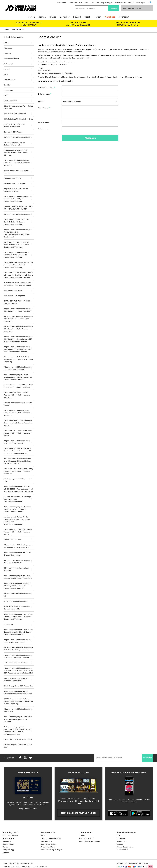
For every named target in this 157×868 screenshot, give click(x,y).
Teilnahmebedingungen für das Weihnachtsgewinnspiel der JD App (18, 692)
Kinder (53, 17)
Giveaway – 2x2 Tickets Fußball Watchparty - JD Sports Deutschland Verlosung (19, 359)
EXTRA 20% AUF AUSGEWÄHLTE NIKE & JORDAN (17, 302)
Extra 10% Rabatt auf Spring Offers (18, 739)
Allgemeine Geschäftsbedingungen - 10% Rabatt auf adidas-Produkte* (18, 310)
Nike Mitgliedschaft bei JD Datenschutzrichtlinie (14, 144)
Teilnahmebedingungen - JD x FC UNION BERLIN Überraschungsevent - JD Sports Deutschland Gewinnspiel (19, 489)
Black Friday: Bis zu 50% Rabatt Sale (19, 686)
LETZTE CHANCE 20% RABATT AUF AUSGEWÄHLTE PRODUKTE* (18, 208)
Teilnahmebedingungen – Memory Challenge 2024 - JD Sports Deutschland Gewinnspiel (17, 509)
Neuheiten (124, 17)
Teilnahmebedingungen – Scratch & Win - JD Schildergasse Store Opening (18, 719)
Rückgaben (8, 48)
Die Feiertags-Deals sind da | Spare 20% (18, 746)
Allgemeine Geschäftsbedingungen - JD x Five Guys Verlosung (18, 368)
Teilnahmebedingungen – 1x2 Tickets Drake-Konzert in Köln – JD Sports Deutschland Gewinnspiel (18, 632)
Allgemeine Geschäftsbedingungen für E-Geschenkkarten (18, 562)
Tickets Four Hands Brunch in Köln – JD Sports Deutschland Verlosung (18, 284)
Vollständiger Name (46, 88)
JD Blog (6, 853)
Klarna (7, 69)
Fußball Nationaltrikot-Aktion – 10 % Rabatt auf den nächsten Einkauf (18, 386)
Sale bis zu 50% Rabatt (13, 132)
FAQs (6, 43)
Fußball (77, 17)
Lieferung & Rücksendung (51, 838)
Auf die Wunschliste (123, 3)
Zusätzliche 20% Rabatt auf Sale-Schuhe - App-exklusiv (17, 608)
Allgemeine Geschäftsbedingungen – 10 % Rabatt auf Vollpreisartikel (18, 546)
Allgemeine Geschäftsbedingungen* (18, 214)
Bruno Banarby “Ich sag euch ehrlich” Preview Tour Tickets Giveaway (16, 153)
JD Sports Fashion (86, 838)
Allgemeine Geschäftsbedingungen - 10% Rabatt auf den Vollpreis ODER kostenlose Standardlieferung (18, 339)
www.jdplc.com (27, 863)
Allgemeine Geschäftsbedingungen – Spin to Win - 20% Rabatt (18, 641)
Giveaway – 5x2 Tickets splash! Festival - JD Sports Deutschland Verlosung (17, 413)
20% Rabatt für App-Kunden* (16, 663)
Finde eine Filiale (75, 3)
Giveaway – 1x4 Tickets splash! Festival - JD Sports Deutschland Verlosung (17, 395)
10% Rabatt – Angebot (13, 290)
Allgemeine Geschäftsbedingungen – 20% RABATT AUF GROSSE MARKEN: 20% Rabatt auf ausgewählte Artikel (19, 671)
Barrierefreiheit (122, 850)
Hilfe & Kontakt (47, 841)
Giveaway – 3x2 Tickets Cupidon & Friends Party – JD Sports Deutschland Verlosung (18, 199)
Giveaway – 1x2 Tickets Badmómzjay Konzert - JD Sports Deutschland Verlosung (19, 471)
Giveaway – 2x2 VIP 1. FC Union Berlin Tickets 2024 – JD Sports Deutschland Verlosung (17, 245)
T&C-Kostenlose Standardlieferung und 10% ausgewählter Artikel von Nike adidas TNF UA (18, 461)
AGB (6, 74)
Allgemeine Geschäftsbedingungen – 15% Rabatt (18, 710)
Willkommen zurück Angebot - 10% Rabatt (18, 404)
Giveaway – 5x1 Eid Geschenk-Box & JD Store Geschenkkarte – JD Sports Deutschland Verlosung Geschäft (19, 275)
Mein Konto (61, 3)
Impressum (8, 90)
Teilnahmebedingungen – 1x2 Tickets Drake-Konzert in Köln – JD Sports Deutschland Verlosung (18, 617)
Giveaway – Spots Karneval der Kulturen (16, 569)
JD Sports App (9, 850)
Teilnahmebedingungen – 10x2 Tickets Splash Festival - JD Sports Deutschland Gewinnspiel (18, 377)
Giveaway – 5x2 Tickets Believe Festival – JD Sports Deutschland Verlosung (17, 163)
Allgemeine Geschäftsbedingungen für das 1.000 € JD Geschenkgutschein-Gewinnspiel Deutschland (18, 233)
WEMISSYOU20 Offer (12, 540)
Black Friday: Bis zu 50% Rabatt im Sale (18, 480)
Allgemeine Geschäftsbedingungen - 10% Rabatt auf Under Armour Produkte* (18, 329)
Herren (31, 17)
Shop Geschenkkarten (28, 809)
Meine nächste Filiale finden (78, 813)
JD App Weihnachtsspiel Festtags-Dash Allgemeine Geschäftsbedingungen (18, 499)
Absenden (90, 138)
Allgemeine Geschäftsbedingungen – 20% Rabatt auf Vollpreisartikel (18, 656)
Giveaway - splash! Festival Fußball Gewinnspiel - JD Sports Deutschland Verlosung (19, 423)
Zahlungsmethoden (12, 59)
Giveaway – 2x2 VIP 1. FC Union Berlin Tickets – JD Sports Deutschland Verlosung (17, 222)
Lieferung (8, 53)
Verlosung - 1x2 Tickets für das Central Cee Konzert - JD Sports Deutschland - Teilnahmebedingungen (17, 521)
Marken (97, 17)
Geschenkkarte (9, 844)
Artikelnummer (44, 129)
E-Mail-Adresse (44, 94)
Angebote (110, 17)
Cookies (7, 85)
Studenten (7, 841)
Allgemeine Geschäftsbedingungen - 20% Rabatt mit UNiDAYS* (18, 442)
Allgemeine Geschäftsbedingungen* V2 (18, 595)
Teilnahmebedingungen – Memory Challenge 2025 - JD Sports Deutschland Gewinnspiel (17, 586)
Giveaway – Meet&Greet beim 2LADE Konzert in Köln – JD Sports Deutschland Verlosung (19, 265)
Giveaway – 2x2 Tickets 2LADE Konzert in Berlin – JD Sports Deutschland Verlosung (16, 255)
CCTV (6, 95)
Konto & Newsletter (48, 844)
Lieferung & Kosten (10, 836)
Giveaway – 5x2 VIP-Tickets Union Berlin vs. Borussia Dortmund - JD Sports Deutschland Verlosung (18, 451)
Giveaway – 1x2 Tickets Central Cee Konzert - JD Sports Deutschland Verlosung (18, 532)
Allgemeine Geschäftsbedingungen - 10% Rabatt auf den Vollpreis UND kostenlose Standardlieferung (18, 349)
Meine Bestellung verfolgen (102, 3)
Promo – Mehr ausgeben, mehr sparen (16, 172)
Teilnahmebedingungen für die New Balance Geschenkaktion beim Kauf (18, 577)
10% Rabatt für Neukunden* (15, 114)
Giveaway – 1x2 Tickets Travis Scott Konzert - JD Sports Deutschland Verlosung (18, 433)
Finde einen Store (48, 847)
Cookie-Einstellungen (125, 847)
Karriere (82, 836)
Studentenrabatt (11, 101)
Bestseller (65, 17)
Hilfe (86, 3)
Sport (87, 17)
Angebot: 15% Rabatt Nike (14, 183)
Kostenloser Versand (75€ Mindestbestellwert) (14, 125)
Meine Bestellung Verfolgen (51, 850)
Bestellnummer (44, 123)
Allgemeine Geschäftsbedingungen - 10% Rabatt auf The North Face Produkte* (18, 319)
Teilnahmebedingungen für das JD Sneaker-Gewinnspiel (17, 554)
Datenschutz (9, 64)
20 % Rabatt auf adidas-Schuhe (16, 601)
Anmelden (147, 758)
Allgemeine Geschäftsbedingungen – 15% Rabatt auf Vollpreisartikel (18, 649)
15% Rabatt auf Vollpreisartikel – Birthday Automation (17, 679)
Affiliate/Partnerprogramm (89, 841)
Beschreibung (43, 108)
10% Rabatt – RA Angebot (14, 296)
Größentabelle (10, 80)
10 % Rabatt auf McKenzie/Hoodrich (18, 119)
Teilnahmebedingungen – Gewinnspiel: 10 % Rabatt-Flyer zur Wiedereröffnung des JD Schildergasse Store (18, 730)
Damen (42, 17)
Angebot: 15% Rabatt (12, 178)
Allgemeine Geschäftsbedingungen (18, 137)
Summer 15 (8, 624)
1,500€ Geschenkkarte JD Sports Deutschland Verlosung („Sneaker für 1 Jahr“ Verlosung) (19, 701)
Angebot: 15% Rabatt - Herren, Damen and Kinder (16, 190)
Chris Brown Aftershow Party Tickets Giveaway (19, 107)
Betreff (40, 102)
